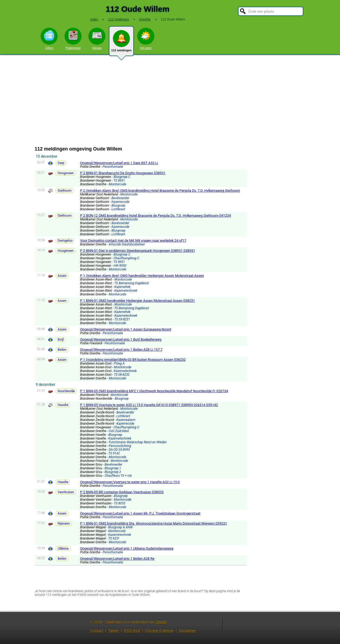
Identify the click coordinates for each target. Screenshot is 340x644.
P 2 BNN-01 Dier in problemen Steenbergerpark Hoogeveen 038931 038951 (138, 251)
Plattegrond (73, 39)
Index (94, 19)
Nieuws (97, 39)
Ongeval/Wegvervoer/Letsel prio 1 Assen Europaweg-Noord (126, 329)
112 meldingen (121, 43)
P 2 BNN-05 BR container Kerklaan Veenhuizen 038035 (122, 492)
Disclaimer (187, 631)
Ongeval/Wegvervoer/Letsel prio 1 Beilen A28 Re (117, 559)
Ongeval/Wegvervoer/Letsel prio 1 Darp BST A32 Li (119, 163)
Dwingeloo (65, 241)
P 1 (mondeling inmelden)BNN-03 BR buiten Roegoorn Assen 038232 (133, 360)
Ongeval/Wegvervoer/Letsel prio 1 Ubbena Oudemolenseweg (127, 548)
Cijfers (49, 39)
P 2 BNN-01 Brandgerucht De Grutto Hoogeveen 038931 (123, 173)
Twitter (114, 631)
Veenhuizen (66, 492)
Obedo (161, 622)
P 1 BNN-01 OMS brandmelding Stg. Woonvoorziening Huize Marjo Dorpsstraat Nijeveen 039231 (154, 523)
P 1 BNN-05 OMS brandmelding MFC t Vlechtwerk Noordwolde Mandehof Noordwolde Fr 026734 (154, 391)
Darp (61, 163)
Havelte (63, 405)
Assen (62, 276)
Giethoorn (65, 191)
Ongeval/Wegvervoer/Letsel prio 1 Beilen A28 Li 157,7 (121, 350)
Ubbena (63, 549)
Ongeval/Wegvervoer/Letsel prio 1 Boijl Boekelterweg (121, 339)
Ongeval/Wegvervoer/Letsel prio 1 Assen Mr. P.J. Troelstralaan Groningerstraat (140, 513)
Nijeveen (64, 524)
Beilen (62, 350)
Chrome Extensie (159, 631)
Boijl (61, 340)
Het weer (146, 39)
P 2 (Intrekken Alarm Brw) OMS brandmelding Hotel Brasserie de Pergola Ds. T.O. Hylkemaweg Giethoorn (160, 191)
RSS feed (132, 631)
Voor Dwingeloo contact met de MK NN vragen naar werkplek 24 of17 (133, 241)
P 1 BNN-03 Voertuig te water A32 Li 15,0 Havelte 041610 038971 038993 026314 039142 (149, 405)
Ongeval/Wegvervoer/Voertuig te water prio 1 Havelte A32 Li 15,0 (130, 482)
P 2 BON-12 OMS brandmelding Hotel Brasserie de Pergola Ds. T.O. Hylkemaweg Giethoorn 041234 (156, 216)
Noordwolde (66, 391)
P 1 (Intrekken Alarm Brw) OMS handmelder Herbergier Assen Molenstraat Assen (142, 276)
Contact (97, 631)
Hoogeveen (66, 173)
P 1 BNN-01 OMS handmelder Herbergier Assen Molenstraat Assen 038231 (138, 301)
